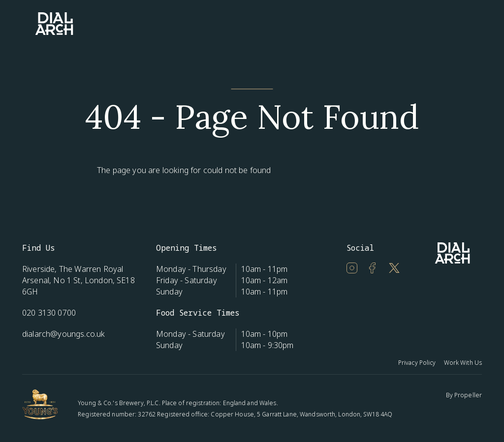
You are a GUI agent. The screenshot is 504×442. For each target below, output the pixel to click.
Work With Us (463, 363)
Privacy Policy (417, 363)
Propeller (468, 395)
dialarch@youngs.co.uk (63, 334)
